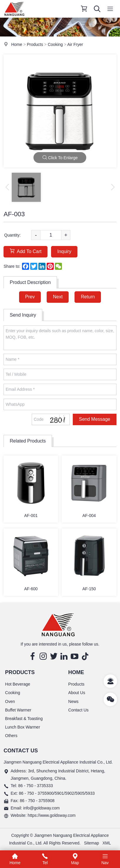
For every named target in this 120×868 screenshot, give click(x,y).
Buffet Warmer (18, 710)
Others (11, 736)
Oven (10, 701)
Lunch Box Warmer (22, 727)
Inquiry (64, 251)
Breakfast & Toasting (24, 719)
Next (58, 297)
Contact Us (78, 710)
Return (88, 297)
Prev (30, 297)
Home (17, 44)
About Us (77, 693)
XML (107, 843)
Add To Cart (26, 251)
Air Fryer (75, 44)
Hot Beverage (18, 684)
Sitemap (91, 843)
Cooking (55, 44)
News (73, 701)
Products (35, 44)
